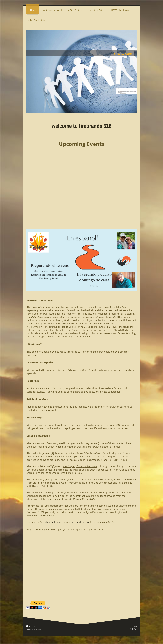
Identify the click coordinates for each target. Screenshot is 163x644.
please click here (81, 522)
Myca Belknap (52, 522)
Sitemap (37, 627)
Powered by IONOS (34, 629)
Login (135, 626)
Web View (134, 629)
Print (30, 627)
